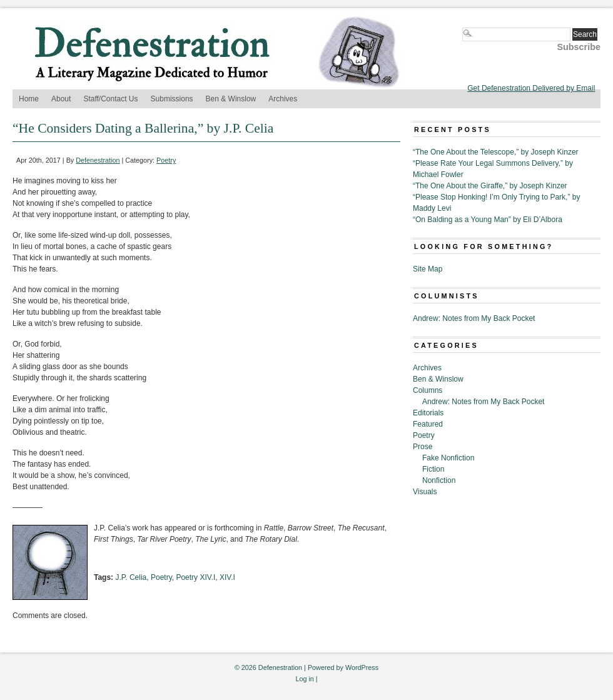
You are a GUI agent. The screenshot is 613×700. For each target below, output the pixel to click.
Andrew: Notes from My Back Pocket (474, 318)
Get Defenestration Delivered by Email (531, 88)
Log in (304, 679)
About (61, 99)
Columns (428, 390)
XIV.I (227, 577)
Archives (283, 99)
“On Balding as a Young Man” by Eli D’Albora (488, 220)
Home (29, 99)
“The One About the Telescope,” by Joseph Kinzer (496, 152)
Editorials (428, 413)
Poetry (166, 160)
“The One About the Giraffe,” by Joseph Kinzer (490, 186)
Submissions (172, 99)
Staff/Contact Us (110, 99)
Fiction (433, 469)
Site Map (428, 269)
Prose (423, 447)
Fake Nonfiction (448, 458)
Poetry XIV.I (195, 577)
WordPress (362, 667)
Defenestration (98, 160)
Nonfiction (439, 480)
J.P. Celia (131, 577)
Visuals (425, 492)
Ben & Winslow (231, 99)
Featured (428, 424)
